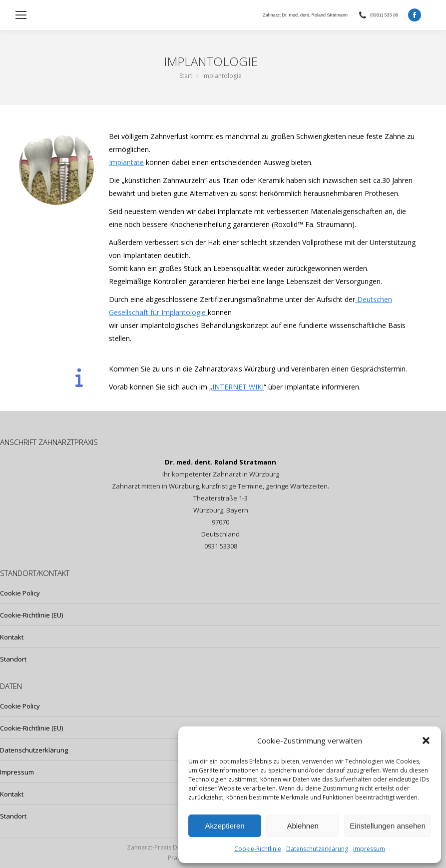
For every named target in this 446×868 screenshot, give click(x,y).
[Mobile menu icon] (21, 15)
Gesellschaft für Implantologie (158, 312)
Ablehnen (302, 826)
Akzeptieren (224, 826)
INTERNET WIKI (238, 387)
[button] (426, 740)
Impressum (369, 849)
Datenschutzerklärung (317, 849)
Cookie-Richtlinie (258, 849)
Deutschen (374, 299)
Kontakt (12, 637)
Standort (13, 659)
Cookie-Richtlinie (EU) (31, 615)
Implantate (126, 162)
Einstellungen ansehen (388, 826)
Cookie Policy (20, 593)
